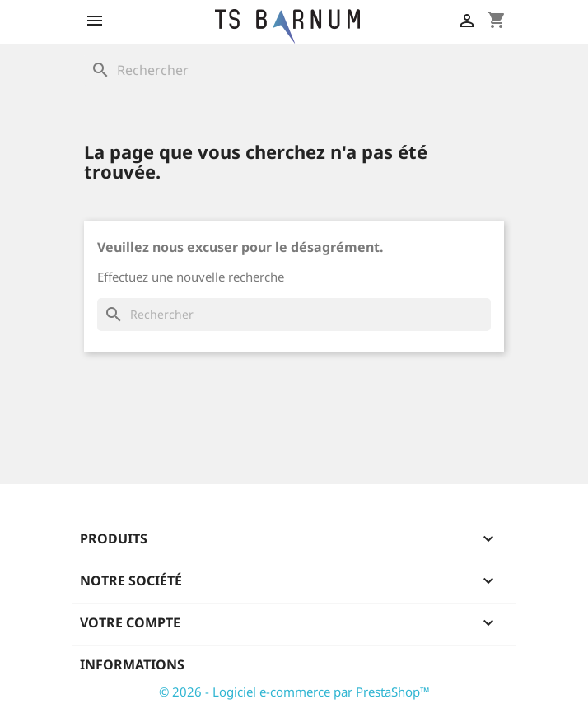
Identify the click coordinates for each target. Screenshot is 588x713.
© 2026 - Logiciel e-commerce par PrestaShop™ (294, 692)
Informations (132, 664)
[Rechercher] (294, 70)
